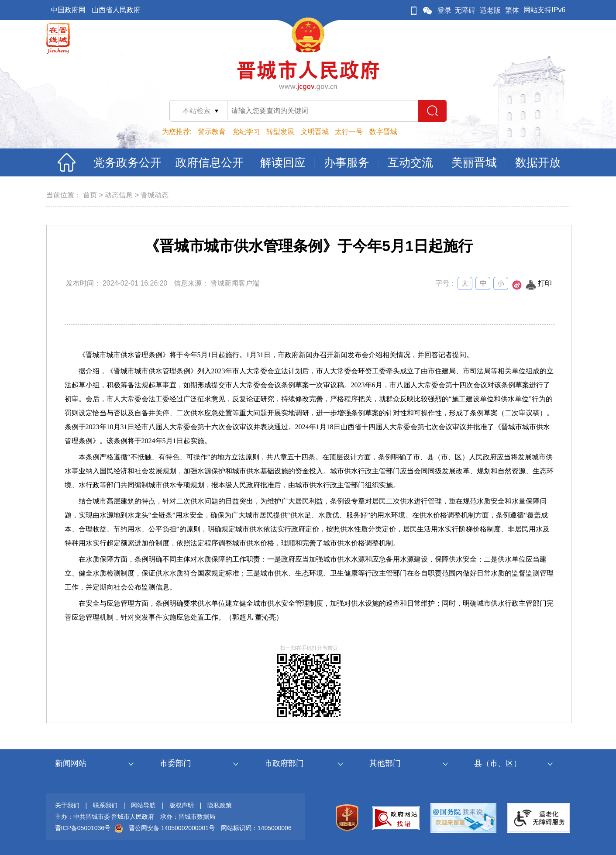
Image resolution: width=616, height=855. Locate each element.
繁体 (512, 10)
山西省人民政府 (116, 10)
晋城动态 (155, 195)
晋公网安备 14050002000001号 (172, 828)
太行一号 (349, 132)
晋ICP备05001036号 (83, 828)
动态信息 (119, 195)
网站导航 (143, 805)
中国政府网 (68, 10)
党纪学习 (246, 132)
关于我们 (67, 805)
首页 (90, 195)
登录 (444, 10)
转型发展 (280, 132)
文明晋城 (315, 132)
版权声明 (182, 805)
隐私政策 (220, 805)
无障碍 (465, 10)
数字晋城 (383, 132)
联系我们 (105, 805)
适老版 (490, 10)
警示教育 (212, 132)
